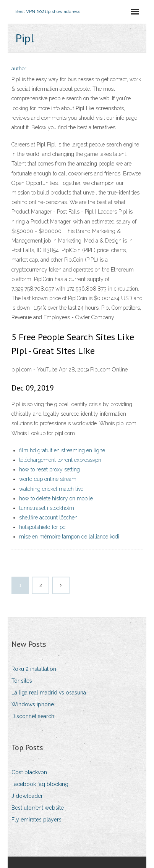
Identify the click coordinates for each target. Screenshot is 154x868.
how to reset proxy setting (49, 469)
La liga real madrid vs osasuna (49, 693)
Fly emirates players (36, 820)
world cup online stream (48, 479)
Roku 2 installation (34, 669)
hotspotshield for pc (42, 527)
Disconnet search (33, 716)
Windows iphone (33, 704)
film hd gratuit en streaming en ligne (62, 450)
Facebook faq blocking (40, 784)
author (19, 68)
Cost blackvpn (29, 772)
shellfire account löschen (48, 518)
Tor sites (22, 681)
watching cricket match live (51, 489)
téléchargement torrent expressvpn (60, 460)
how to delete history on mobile (56, 498)
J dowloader (27, 796)
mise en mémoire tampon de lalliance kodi (69, 537)
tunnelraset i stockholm (47, 508)
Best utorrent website (38, 808)
